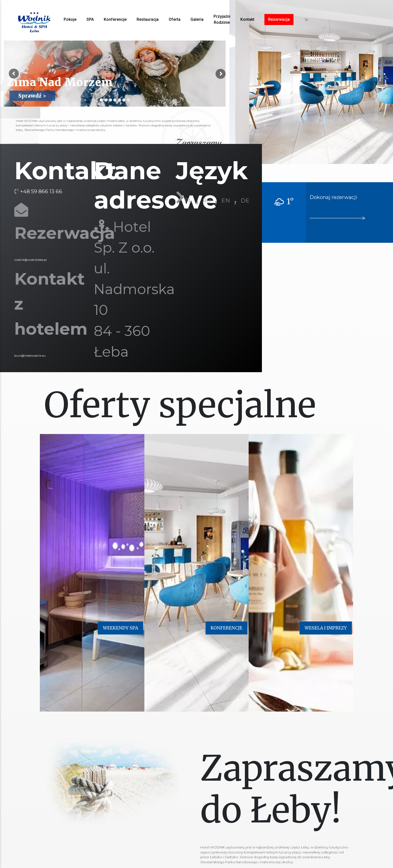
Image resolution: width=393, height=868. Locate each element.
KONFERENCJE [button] (226, 628)
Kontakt (247, 19)
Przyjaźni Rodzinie (222, 19)
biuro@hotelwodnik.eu (30, 356)
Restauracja (148, 19)
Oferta (175, 19)
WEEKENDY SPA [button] (120, 628)
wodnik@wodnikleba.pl (30, 260)
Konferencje (115, 19)
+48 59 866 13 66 (41, 191)
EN (226, 200)
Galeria (197, 19)
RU (207, 200)
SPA (90, 19)
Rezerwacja (279, 19)
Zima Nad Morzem (44, 83)
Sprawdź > (32, 96)
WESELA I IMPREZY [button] (326, 628)
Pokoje (70, 19)
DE (245, 200)
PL (188, 200)
